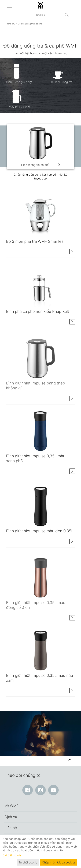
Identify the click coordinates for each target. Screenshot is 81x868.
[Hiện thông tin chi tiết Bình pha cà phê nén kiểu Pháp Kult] (72, 324)
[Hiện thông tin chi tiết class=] (40, 217)
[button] (70, 766)
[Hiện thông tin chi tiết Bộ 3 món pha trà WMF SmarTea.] (72, 252)
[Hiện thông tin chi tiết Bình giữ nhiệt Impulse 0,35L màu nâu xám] (72, 691)
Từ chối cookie (28, 862)
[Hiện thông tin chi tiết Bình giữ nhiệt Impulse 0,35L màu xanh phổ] (72, 471)
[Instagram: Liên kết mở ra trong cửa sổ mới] (40, 790)
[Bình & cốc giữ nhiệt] (19, 77)
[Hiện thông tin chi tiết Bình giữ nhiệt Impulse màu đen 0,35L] (72, 543)
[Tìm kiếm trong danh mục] (40, 15)
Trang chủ (11, 24)
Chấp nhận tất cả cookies (59, 862)
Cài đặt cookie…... (14, 855)
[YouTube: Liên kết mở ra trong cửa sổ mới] (53, 790)
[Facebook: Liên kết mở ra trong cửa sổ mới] (28, 790)
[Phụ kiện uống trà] (61, 77)
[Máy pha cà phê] (19, 101)
